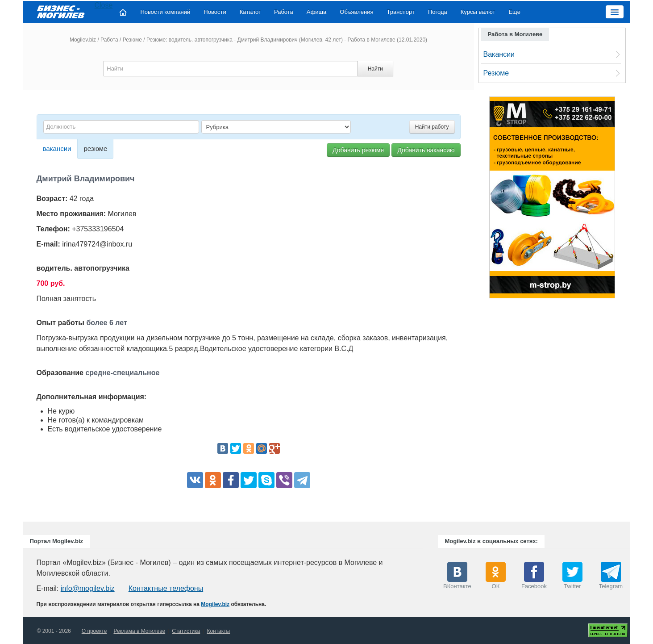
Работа (284, 12)
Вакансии (499, 54)
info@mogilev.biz (88, 588)
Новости (215, 12)
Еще (514, 12)
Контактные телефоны (166, 588)
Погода (438, 12)
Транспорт (401, 12)
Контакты (218, 631)
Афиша (316, 12)
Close (104, 5)
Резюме (132, 40)
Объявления (356, 12)
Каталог (250, 12)
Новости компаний (165, 12)
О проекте (94, 631)
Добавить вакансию (426, 150)
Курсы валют (478, 12)
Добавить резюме (358, 150)
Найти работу (432, 127)
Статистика (186, 631)
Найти (375, 69)
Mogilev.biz (83, 40)
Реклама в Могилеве (139, 631)
